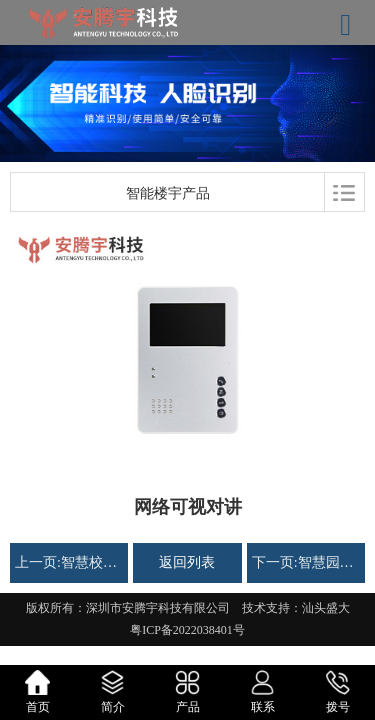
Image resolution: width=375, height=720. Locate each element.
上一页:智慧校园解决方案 (69, 562)
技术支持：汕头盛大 (296, 608)
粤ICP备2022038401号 (187, 630)
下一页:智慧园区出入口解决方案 (306, 562)
